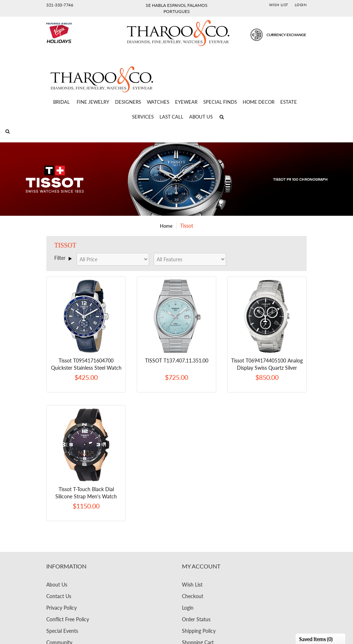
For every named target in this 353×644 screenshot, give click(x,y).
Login (301, 5)
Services (143, 117)
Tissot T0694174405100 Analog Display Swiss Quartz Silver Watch (267, 368)
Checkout (193, 596)
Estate (289, 102)
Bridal (61, 102)
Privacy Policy (61, 608)
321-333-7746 (60, 5)
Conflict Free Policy (68, 619)
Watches (158, 102)
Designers (128, 102)
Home (166, 226)
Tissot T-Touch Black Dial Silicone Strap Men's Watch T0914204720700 (86, 496)
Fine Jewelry (93, 102)
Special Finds (220, 102)
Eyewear (186, 102)
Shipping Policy (199, 631)
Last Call (171, 117)
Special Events (62, 631)
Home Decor (259, 102)
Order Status (196, 619)
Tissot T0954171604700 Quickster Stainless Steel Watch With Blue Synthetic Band (86, 368)
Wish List (279, 5)
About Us (201, 117)
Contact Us (59, 596)
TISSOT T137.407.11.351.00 (177, 360)
